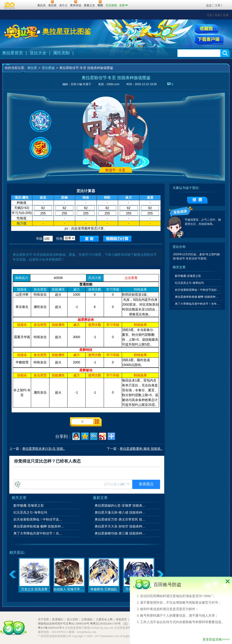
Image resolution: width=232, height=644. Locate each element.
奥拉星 (32, 68)
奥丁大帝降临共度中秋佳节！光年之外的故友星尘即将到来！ (39, 533)
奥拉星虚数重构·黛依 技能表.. (141, 449)
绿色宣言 (121, 619)
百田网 (27, 5)
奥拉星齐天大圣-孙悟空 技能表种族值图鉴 (120, 526)
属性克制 (61, 53)
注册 (218, 5)
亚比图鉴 (48, 68)
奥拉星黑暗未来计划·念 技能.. (44, 449)
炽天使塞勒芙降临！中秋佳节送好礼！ (39, 519)
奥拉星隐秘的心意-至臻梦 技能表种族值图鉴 (120, 505)
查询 (89, 239)
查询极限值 (117, 239)
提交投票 (197, 200)
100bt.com (113, 84)
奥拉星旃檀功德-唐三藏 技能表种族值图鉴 (120, 533)
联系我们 (58, 619)
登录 (209, 5)
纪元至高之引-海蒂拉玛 (30, 512)
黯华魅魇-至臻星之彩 (29, 505)
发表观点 (146, 484)
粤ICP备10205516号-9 (51, 628)
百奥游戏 (10, 5)
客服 (218, 15)
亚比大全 (38, 53)
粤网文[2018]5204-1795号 (105, 624)
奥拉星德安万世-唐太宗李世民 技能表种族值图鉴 (120, 519)
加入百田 (72, 619)
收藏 (226, 15)
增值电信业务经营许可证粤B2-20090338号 (64, 624)
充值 (209, 15)
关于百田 (43, 619)
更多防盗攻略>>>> (216, 639)
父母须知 (87, 619)
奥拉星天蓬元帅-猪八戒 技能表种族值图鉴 (120, 512)
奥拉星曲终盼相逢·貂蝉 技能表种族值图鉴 (39, 526)
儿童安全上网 (104, 619)
